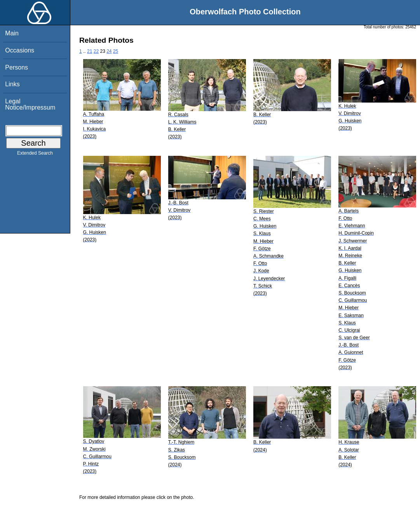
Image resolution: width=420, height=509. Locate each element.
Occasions (20, 50)
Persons (17, 67)
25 (116, 51)
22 (96, 51)
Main (12, 33)
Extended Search (35, 155)
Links (12, 84)
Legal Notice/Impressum (30, 104)
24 (109, 51)
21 (90, 51)
